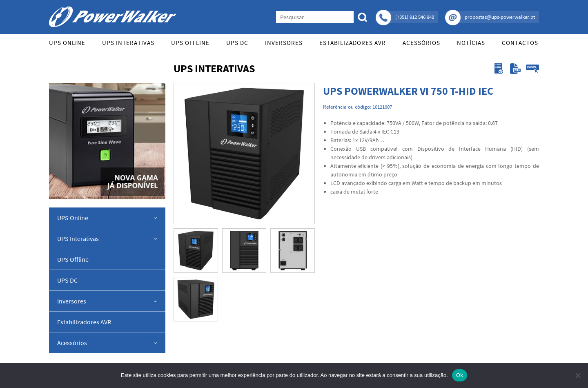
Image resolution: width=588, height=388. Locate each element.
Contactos (520, 43)
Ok (460, 375)
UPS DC (237, 43)
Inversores (284, 43)
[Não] (578, 375)
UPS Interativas (128, 43)
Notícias (471, 43)
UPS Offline (190, 43)
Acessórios (421, 43)
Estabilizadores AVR (353, 43)
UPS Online (67, 43)
